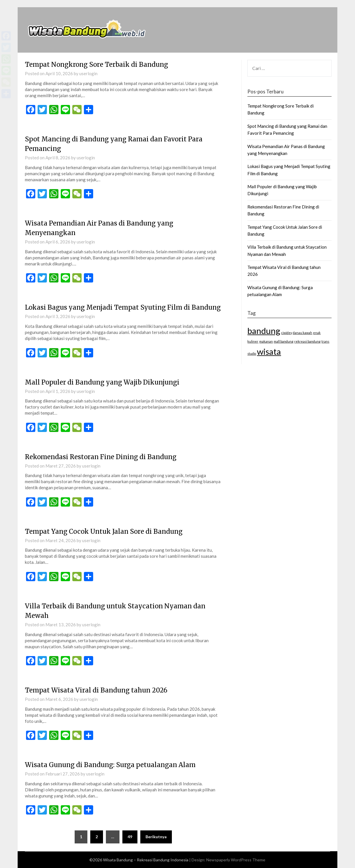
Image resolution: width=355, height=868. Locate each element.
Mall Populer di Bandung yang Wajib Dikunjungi (102, 382)
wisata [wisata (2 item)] (269, 351)
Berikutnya (156, 837)
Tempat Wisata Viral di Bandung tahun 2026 (96, 690)
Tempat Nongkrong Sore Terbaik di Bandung (96, 64)
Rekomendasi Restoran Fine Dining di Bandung (101, 457)
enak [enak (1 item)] (317, 333)
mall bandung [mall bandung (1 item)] (284, 341)
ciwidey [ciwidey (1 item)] (287, 333)
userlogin (88, 73)
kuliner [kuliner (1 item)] (253, 341)
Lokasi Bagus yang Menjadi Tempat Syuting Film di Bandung (123, 307)
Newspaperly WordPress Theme (236, 860)
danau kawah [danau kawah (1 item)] (302, 333)
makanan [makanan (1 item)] (266, 341)
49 (130, 837)
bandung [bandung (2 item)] (264, 331)
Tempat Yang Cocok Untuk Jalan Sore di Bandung (104, 531)
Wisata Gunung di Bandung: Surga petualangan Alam (110, 765)
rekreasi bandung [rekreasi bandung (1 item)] (307, 341)
